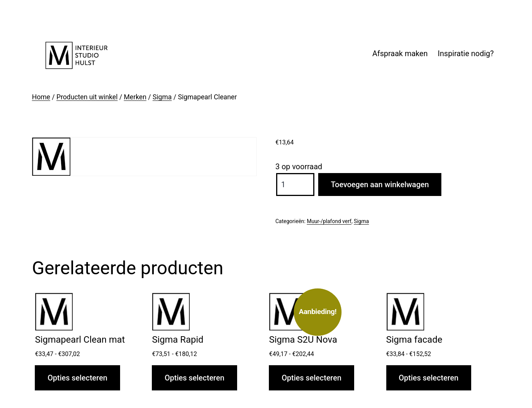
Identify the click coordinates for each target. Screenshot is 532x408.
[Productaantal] (295, 185)
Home (41, 97)
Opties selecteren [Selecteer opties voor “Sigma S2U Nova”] (311, 378)
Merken (135, 97)
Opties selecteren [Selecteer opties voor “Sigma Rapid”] (194, 378)
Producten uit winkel (87, 97)
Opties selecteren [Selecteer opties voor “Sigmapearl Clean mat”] (77, 378)
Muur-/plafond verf (329, 221)
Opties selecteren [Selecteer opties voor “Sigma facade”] (429, 378)
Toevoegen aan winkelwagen (380, 185)
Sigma (162, 97)
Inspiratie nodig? (466, 53)
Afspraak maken (400, 53)
